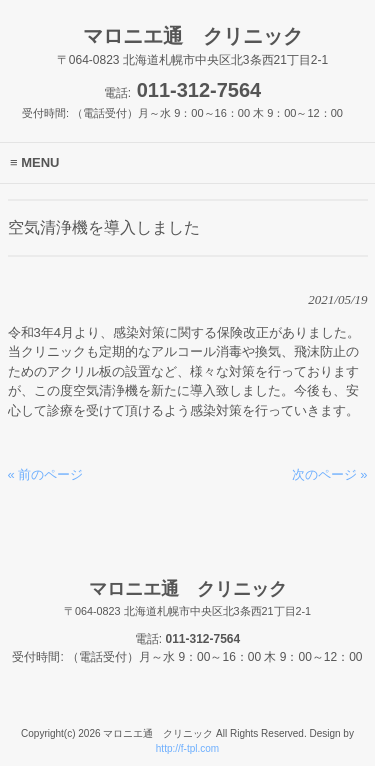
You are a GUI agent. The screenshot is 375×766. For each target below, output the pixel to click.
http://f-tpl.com (187, 748)
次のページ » (330, 474)
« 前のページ (46, 474)
